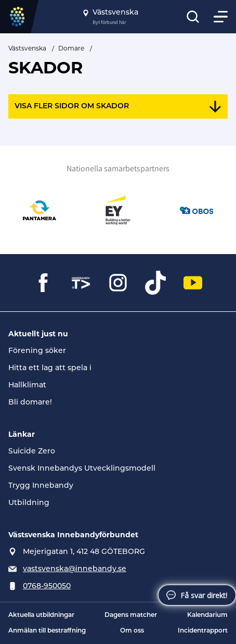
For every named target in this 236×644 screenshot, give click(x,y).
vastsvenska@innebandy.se (75, 569)
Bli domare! (30, 403)
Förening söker (37, 351)
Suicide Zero (32, 452)
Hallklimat (27, 386)
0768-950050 (47, 586)
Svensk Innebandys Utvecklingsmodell (82, 469)
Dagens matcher (131, 615)
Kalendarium (207, 615)
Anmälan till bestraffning (47, 631)
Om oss (132, 631)
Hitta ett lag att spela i (50, 368)
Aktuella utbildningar (41, 615)
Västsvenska (27, 48)
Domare (71, 48)
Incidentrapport (203, 631)
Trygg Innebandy (41, 486)
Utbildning (29, 503)
